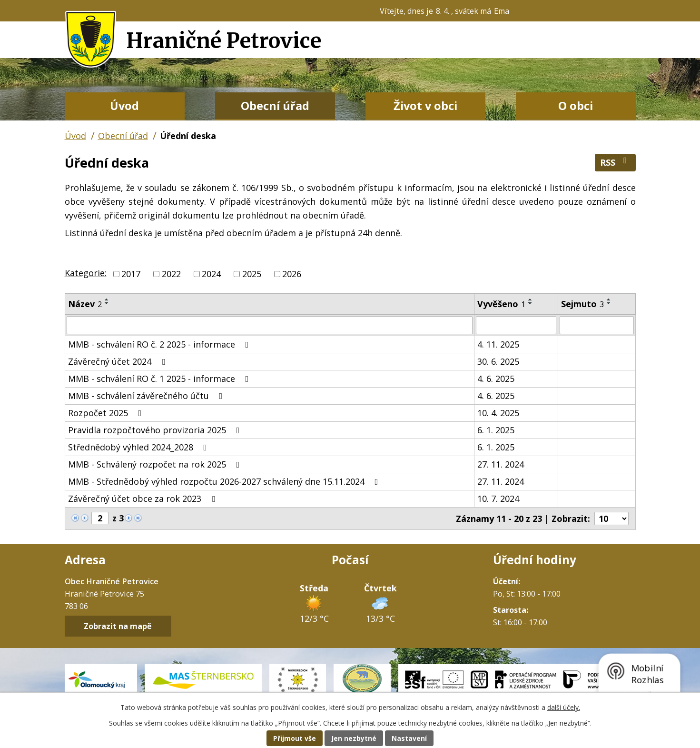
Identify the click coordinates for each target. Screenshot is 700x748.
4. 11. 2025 (498, 344)
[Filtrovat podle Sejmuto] (596, 325)
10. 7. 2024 (498, 499)
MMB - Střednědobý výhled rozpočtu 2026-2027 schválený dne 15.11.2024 (225, 481)
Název (85, 304)
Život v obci (425, 106)
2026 (292, 274)
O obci (576, 106)
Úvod (124, 106)
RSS (615, 162)
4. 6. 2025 (496, 379)
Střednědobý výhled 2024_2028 (139, 447)
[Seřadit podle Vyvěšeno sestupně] (531, 303)
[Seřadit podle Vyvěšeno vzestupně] (531, 299)
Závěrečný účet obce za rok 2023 (143, 499)
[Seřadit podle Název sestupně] (107, 303)
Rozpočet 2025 (107, 413)
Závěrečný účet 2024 (118, 361)
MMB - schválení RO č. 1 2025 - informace (160, 379)
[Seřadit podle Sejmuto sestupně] (609, 303)
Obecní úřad (275, 106)
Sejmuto (582, 304)
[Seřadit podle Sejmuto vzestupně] (609, 299)
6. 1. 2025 (496, 430)
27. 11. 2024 (501, 464)
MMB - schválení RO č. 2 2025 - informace (160, 344)
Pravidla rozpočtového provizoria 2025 (156, 430)
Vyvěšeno (501, 304)
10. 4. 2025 (498, 413)
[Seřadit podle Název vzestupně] (107, 299)
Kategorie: (86, 273)
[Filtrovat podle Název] (270, 325)
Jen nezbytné (354, 738)
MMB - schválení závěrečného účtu (147, 396)
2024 (211, 274)
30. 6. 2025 (498, 361)
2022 (171, 274)
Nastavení (409, 738)
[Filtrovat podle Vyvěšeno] (516, 325)
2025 (252, 274)
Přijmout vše (295, 738)
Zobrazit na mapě (118, 626)
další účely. (564, 707)
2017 (131, 274)
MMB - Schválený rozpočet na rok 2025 (156, 464)
